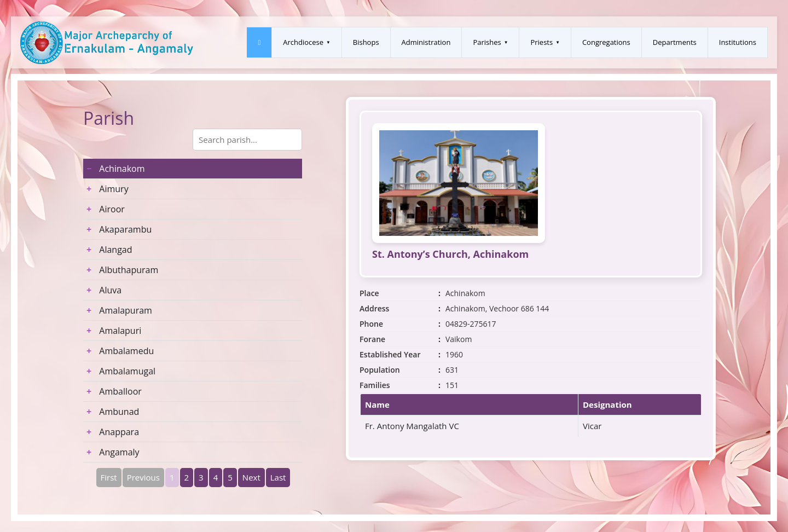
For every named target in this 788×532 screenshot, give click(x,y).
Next (251, 477)
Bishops (366, 42)
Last (278, 477)
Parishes (487, 42)
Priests (541, 42)
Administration (426, 42)
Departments (675, 42)
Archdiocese (303, 42)
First (109, 477)
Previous (143, 477)
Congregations (606, 42)
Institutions (738, 42)
